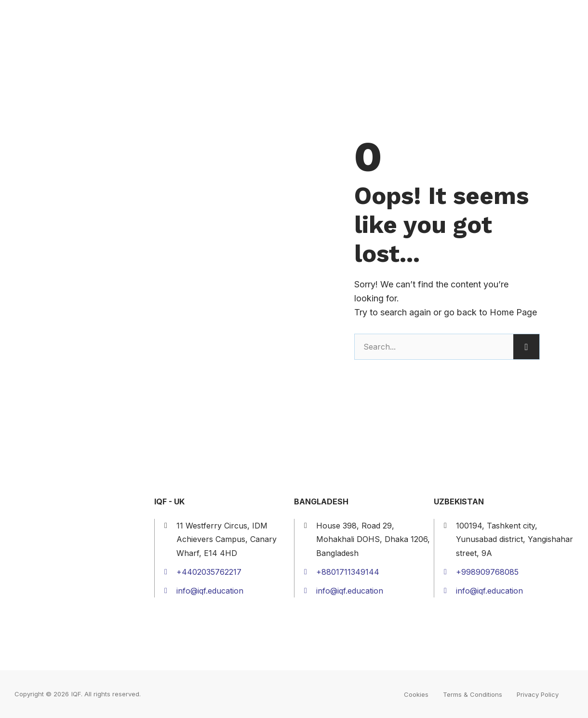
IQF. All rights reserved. (106, 694)
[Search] (526, 347)
